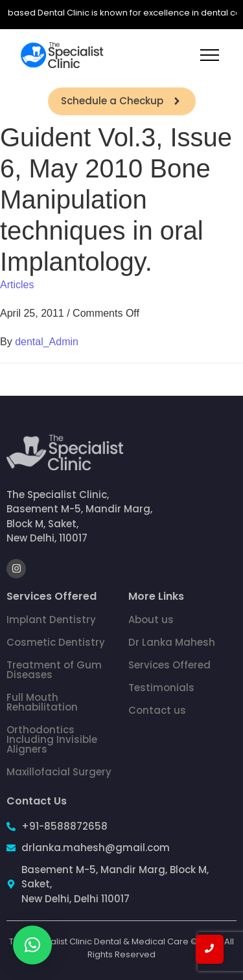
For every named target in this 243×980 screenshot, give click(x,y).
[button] (32, 945)
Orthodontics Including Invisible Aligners (52, 739)
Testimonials (161, 688)
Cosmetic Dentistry (56, 642)
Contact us (157, 710)
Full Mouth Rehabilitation (42, 702)
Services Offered (169, 665)
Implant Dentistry (51, 620)
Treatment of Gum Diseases (54, 670)
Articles (17, 285)
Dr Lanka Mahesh (172, 642)
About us (151, 620)
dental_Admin (47, 342)
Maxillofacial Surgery (59, 772)
